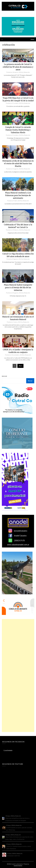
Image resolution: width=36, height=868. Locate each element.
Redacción (27, 72)
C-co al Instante (8, 750)
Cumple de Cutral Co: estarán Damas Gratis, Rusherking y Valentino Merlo (18, 130)
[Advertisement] (18, 675)
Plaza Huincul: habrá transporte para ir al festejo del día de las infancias (18, 288)
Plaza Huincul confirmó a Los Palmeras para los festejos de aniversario (18, 195)
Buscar (4, 376)
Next (20, 366)
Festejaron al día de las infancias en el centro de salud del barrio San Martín (18, 163)
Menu (32, 39)
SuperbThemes (18, 865)
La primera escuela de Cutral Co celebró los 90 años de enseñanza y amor (18, 67)
